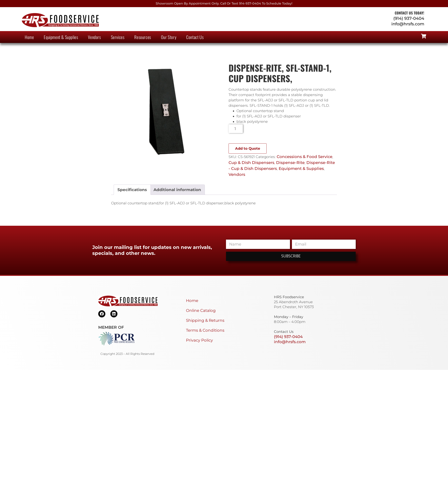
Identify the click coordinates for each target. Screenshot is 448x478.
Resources (143, 37)
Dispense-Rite (290, 163)
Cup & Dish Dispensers (251, 163)
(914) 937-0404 (409, 18)
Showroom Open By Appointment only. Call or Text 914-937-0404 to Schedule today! (224, 3)
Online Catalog (201, 310)
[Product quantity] (236, 129)
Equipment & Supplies (61, 37)
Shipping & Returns (205, 320)
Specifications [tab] (132, 190)
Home (29, 37)
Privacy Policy (199, 340)
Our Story (169, 37)
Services (118, 37)
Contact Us (195, 37)
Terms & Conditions (205, 330)
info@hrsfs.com (408, 24)
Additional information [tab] (177, 190)
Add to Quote (248, 149)
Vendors (94, 37)
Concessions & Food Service (305, 157)
